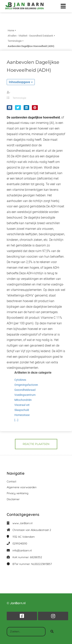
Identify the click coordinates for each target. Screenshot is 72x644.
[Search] (52, 632)
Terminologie (19, 98)
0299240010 (20, 543)
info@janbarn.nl (22, 550)
